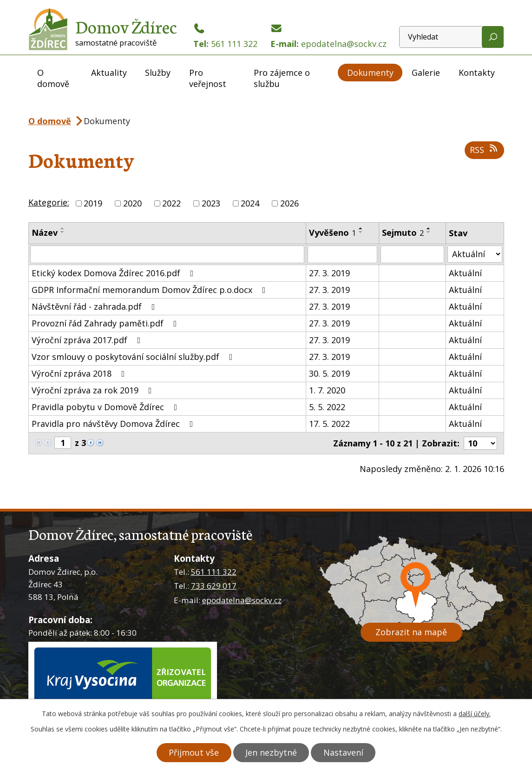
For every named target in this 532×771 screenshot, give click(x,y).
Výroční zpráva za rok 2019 (94, 390)
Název (45, 233)
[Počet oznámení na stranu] (480, 443)
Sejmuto (403, 233)
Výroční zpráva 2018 (80, 373)
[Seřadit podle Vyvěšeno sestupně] (361, 232)
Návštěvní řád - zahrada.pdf (95, 306)
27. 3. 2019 (329, 273)
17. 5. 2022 (329, 424)
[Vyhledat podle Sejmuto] (413, 254)
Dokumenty (370, 73)
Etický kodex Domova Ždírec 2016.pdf (115, 273)
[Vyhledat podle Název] (167, 254)
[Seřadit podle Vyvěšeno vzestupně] (361, 228)
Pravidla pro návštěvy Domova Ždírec (114, 424)
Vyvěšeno (332, 233)
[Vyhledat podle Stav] (475, 254)
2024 (250, 203)
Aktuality (109, 73)
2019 (93, 203)
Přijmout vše (193, 752)
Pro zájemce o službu (282, 78)
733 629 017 (214, 586)
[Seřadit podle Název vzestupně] (63, 228)
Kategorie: (49, 202)
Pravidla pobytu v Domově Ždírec (106, 407)
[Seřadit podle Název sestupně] (63, 232)
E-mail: (328, 37)
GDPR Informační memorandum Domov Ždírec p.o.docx (151, 290)
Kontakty (477, 73)
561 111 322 (214, 572)
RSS (484, 150)
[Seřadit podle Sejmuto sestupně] (429, 232)
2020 (132, 203)
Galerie (426, 73)
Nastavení (344, 752)
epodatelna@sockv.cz (242, 600)
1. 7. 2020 (327, 390)
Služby (158, 73)
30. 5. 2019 (329, 373)
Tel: (225, 37)
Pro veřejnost (208, 78)
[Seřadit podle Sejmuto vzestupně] (429, 228)
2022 (171, 203)
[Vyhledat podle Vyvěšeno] (342, 254)
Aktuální (465, 273)
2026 (289, 203)
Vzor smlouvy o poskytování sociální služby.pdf (134, 357)
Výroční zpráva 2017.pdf (88, 340)
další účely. (475, 714)
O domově (53, 78)
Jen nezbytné (271, 752)
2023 (211, 203)
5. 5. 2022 (327, 407)
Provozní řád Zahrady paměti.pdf (106, 323)
